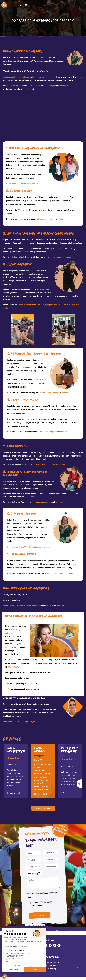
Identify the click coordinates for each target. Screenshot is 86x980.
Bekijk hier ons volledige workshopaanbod (21, 605)
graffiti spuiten (64, 86)
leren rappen (31, 86)
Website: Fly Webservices (43, 975)
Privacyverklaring (50, 965)
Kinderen (35, 899)
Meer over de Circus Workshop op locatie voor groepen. (30, 547)
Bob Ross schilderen (23, 77)
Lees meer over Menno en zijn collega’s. (19, 721)
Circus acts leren (39, 77)
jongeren (52, 219)
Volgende (79, 784)
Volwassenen (37, 902)
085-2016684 (13, 667)
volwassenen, (42, 464)
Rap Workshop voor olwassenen (33, 304)
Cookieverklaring (50, 969)
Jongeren (47, 899)
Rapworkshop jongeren (57, 304)
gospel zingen (49, 86)
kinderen (62, 219)
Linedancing (8, 77)
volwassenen (42, 219)
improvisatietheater (15, 86)
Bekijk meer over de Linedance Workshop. (24, 183)
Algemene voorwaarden (53, 962)
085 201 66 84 (59, 836)
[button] (82, 6)
